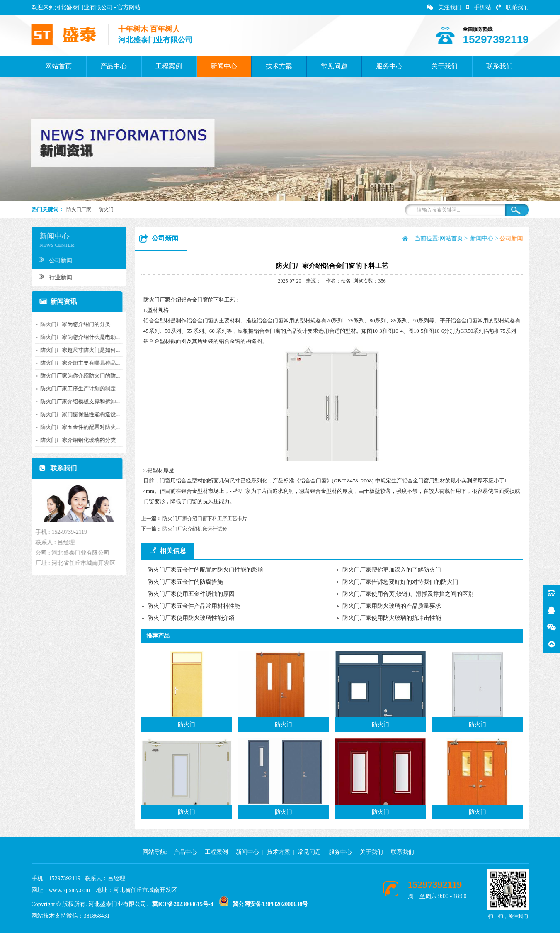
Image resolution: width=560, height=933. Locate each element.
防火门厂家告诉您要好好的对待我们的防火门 (400, 582)
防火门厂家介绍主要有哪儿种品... (76, 363)
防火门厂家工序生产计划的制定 (74, 389)
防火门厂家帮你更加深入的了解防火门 (392, 570)
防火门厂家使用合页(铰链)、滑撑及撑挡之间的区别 (408, 594)
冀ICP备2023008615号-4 (183, 904)
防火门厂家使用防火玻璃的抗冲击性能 (392, 618)
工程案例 (169, 66)
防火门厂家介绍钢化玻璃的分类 (74, 440)
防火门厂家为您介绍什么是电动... (76, 337)
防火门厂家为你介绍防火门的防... (76, 376)
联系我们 (513, 7)
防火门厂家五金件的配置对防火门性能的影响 (206, 570)
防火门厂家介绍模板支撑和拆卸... (76, 401)
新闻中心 (224, 66)
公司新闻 (52, 259)
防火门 (106, 209)
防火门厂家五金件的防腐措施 (185, 582)
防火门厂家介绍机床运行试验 (195, 529)
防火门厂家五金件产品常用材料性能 (194, 606)
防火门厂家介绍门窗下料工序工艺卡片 (205, 519)
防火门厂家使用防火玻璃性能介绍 (191, 618)
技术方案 (279, 66)
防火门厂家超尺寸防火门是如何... (76, 350)
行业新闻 (52, 276)
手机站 (479, 7)
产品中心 (114, 66)
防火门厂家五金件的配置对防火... (76, 427)
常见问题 (334, 66)
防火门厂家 (79, 209)
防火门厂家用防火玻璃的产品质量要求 (392, 606)
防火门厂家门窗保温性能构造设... (76, 414)
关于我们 (444, 66)
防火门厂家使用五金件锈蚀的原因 (191, 594)
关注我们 (444, 7)
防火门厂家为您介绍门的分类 (72, 324)
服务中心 (389, 66)
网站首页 (58, 66)
